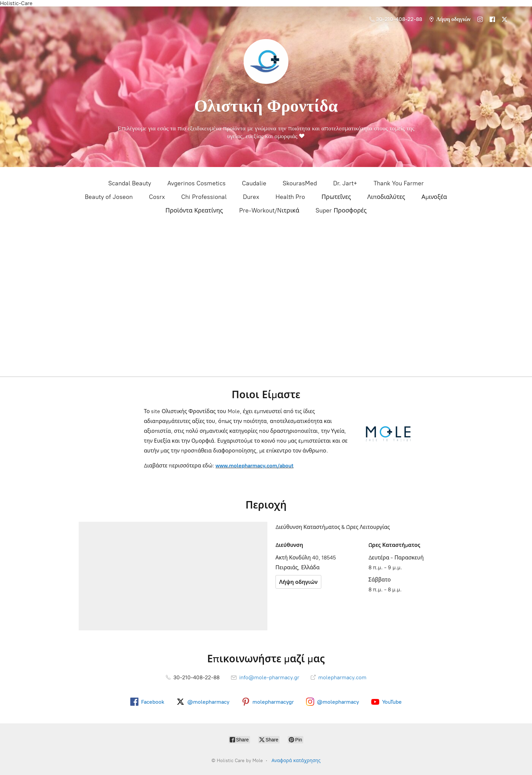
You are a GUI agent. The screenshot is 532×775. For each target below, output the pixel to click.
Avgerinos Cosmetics (196, 183)
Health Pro (290, 197)
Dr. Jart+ (345, 183)
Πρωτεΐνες (336, 197)
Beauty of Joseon (109, 197)
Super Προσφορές (341, 210)
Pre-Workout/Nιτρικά (269, 210)
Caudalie (254, 183)
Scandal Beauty (130, 183)
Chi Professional (204, 197)
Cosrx (157, 197)
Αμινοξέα (434, 197)
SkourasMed (300, 183)
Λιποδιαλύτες (386, 197)
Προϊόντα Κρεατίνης (194, 210)
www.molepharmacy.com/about (254, 466)
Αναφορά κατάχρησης (296, 761)
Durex (251, 197)
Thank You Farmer (399, 183)
